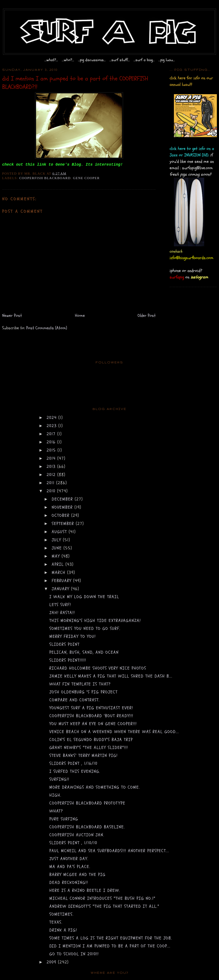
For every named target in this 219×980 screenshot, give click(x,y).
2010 (52, 491)
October (62, 515)
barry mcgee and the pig (78, 875)
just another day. (69, 859)
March (59, 572)
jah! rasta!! (62, 613)
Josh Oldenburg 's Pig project (84, 692)
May (57, 556)
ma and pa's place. (70, 867)
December (63, 499)
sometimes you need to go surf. (85, 628)
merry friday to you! (73, 636)
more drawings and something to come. (95, 787)
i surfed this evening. (75, 771)
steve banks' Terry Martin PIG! (84, 755)
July (57, 540)
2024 (52, 418)
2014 (52, 458)
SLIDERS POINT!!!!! (68, 660)
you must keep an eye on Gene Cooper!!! (93, 724)
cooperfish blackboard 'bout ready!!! (91, 716)
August (60, 532)
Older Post (147, 315)
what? (56, 811)
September (64, 524)
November (63, 507)
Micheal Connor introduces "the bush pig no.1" (102, 898)
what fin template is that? (80, 684)
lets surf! (60, 605)
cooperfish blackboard (45, 178)
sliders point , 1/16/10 (73, 763)
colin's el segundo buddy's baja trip (91, 740)
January (61, 589)
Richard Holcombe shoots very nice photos (98, 668)
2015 (52, 450)
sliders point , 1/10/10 (73, 843)
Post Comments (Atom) (47, 328)
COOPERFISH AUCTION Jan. (77, 835)
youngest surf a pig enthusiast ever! (91, 708)
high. (55, 795)
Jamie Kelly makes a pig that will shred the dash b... (111, 676)
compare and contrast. (75, 700)
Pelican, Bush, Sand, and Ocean (84, 652)
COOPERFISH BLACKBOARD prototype (87, 803)
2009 (52, 962)
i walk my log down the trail (84, 597)
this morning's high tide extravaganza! (95, 621)
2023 (52, 426)
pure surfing (64, 819)
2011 (51, 483)
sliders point (65, 644)
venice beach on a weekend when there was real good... (114, 732)
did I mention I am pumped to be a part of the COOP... (110, 946)
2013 (52, 467)
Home (80, 315)
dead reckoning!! (69, 882)
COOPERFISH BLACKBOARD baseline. (87, 827)
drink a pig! (63, 930)
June (58, 548)
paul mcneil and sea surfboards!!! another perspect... (109, 851)
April (59, 564)
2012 (52, 475)
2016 (52, 442)
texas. (56, 922)
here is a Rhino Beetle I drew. (85, 890)
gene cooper (86, 178)
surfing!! (59, 779)
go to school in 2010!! (74, 954)
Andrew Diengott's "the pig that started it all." (104, 906)
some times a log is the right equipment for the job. (111, 938)
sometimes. (62, 914)
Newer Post (12, 315)
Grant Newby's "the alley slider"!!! (89, 748)
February (62, 581)
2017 (52, 434)
